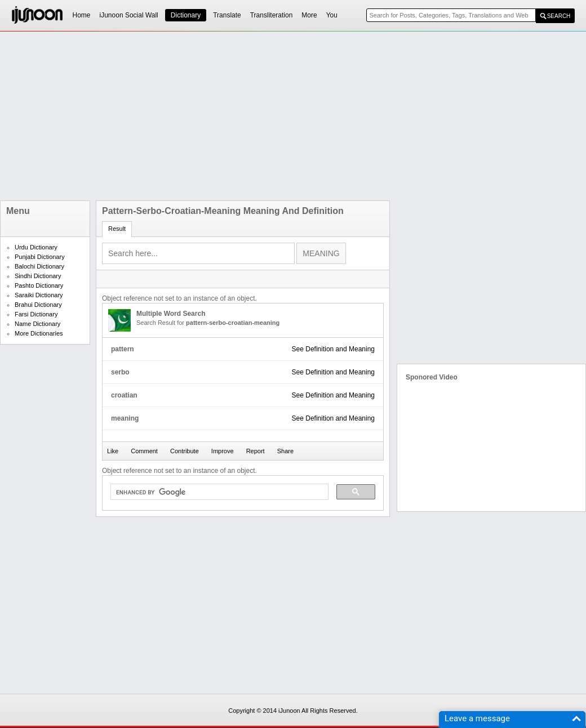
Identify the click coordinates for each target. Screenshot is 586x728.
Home (82, 15)
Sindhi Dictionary (38, 276)
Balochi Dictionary (39, 266)
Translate (227, 15)
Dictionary (186, 15)
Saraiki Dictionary (39, 295)
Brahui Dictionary (38, 305)
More (309, 15)
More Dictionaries (39, 333)
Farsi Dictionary (36, 314)
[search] (218, 492)
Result (117, 229)
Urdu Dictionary (36, 247)
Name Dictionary (37, 324)
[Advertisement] (178, 116)
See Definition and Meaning (333, 349)
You (332, 15)
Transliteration (272, 15)
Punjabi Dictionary (40, 257)
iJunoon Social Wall (129, 15)
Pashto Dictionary (39, 285)
